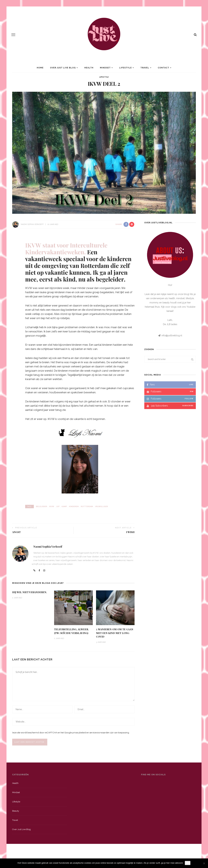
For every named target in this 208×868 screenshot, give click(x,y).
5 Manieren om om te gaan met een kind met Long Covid (115, 633)
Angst (16, 532)
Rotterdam (87, 507)
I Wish (130, 532)
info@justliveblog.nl (172, 335)
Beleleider (42, 507)
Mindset (105, 68)
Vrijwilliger (101, 507)
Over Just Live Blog (63, 68)
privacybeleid (79, 733)
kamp (64, 507)
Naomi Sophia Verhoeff (32, 224)
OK (188, 863)
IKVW (52, 507)
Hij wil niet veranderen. (30, 592)
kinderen (74, 507)
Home (40, 68)
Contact (163, 68)
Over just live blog (21, 830)
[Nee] (204, 863)
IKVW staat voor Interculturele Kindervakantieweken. (66, 248)
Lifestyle (126, 68)
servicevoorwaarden (99, 733)
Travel (145, 68)
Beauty (16, 812)
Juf (58, 507)
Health (89, 68)
